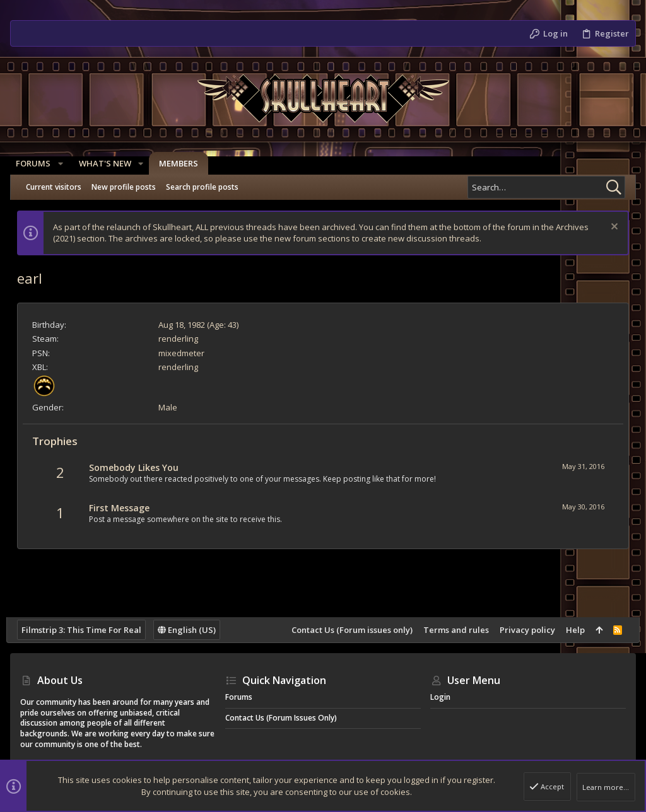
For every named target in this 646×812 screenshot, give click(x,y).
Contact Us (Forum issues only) (348, 630)
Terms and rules (452, 630)
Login (440, 697)
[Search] (546, 187)
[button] (64, 164)
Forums (239, 697)
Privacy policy (523, 630)
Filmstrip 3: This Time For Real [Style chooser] (85, 630)
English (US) (191, 630)
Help (571, 630)
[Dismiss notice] (609, 228)
